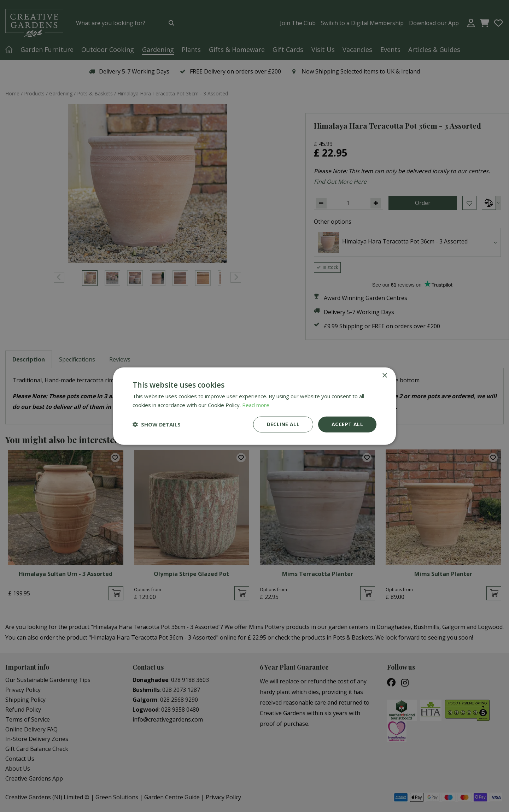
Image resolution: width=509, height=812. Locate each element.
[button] (157, 424)
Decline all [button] (283, 424)
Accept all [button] (347, 424)
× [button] (384, 376)
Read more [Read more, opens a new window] (256, 405)
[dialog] (255, 406)
